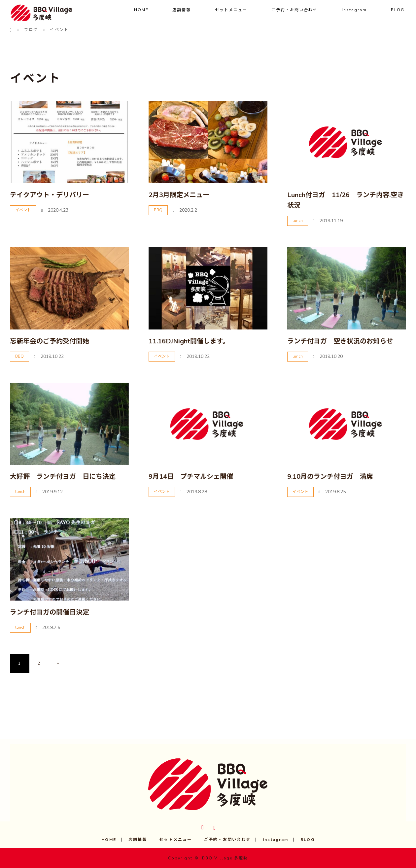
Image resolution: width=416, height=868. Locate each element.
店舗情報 (182, 10)
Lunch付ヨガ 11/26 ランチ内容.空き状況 (346, 200)
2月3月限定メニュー (179, 195)
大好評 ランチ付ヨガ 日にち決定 (63, 477)
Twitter (202, 826)
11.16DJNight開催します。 (189, 341)
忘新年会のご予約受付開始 (50, 341)
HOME (141, 10)
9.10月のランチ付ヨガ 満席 (330, 477)
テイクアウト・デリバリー (50, 195)
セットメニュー (231, 10)
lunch (298, 221)
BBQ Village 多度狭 (225, 858)
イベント (23, 210)
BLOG (398, 10)
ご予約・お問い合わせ (294, 10)
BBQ (158, 210)
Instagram (354, 10)
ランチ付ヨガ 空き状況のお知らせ (340, 341)
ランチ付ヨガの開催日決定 (50, 612)
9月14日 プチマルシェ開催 (191, 477)
